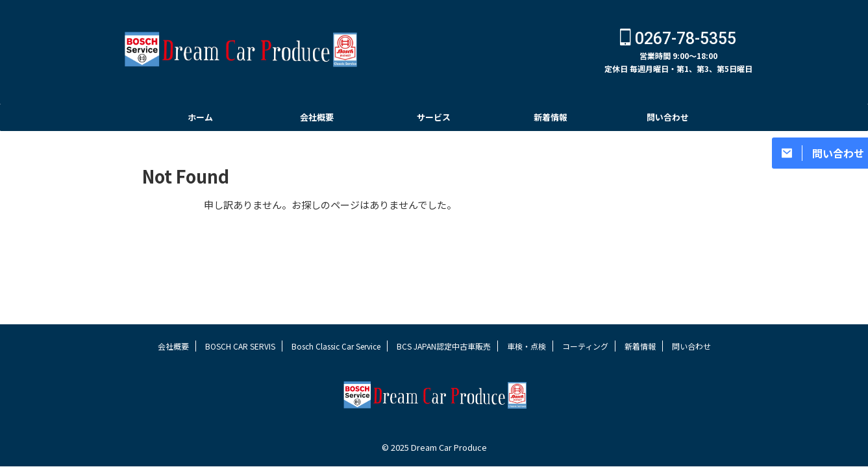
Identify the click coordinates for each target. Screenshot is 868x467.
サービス (434, 117)
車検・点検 (527, 346)
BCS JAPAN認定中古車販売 (444, 346)
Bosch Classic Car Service (336, 346)
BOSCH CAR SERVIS (240, 346)
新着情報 (551, 117)
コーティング (585, 346)
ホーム (200, 117)
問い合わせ (668, 117)
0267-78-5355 (678, 39)
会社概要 (317, 117)
